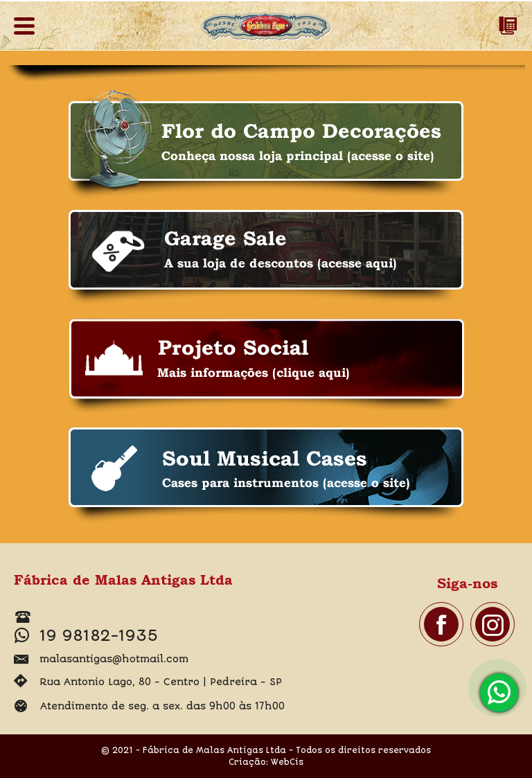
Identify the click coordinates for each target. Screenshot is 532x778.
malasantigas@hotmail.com (114, 659)
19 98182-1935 (501, 693)
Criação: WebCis (266, 762)
